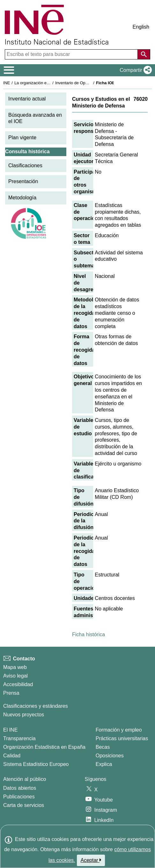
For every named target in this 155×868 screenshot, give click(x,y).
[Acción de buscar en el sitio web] (144, 54)
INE (7, 83)
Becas (103, 747)
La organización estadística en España (49, 83)
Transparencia (19, 738)
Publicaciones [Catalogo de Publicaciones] (19, 797)
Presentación (23, 181)
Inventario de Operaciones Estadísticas (91, 83)
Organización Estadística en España (44, 747)
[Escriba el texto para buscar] (72, 54)
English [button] (141, 27)
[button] (134, 70)
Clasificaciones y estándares (36, 706)
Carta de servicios (24, 805)
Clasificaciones (25, 165)
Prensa (11, 693)
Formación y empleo (119, 730)
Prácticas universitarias (122, 738)
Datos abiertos (20, 788)
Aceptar (91, 860)
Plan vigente (22, 138)
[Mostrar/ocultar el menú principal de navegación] (9, 70)
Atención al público (25, 779)
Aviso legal (15, 676)
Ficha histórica (89, 634)
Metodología (22, 198)
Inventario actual (27, 99)
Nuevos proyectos (24, 715)
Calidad (12, 756)
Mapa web (15, 667)
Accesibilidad (18, 684)
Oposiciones (110, 756)
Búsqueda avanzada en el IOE (35, 118)
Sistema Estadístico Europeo (36, 764)
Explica (104, 764)
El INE (10, 730)
